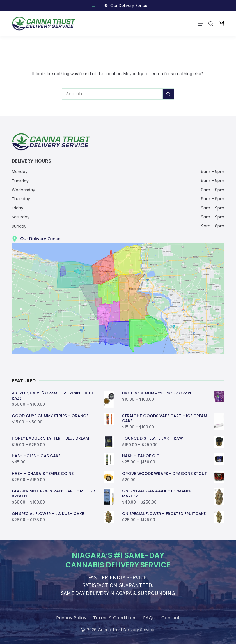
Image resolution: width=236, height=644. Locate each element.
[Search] (211, 24)
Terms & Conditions (115, 618)
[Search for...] (112, 94)
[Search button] (168, 94)
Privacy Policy (71, 618)
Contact (171, 618)
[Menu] (200, 24)
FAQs (149, 618)
